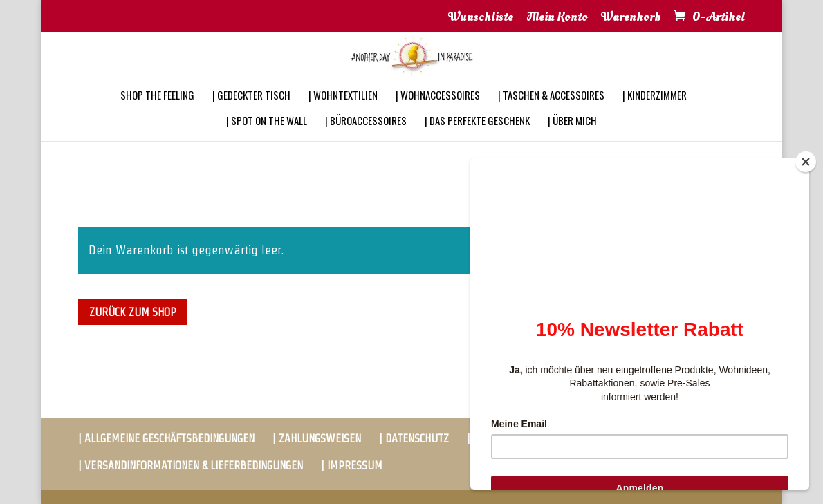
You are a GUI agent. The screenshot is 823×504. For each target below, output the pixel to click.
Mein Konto (557, 18)
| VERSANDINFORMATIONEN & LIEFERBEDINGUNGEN (191, 466)
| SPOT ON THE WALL (267, 139)
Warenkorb (631, 18)
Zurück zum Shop (133, 312)
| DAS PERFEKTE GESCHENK (477, 139)
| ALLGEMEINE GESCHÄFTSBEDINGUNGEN (166, 439)
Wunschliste (481, 18)
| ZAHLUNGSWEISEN (317, 439)
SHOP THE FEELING (157, 113)
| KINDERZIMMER (655, 113)
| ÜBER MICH (572, 139)
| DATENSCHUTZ (414, 439)
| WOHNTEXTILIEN (343, 113)
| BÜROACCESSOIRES (366, 139)
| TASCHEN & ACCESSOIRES (551, 113)
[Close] (806, 162)
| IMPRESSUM (352, 466)
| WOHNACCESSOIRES (438, 113)
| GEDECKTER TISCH (251, 113)
